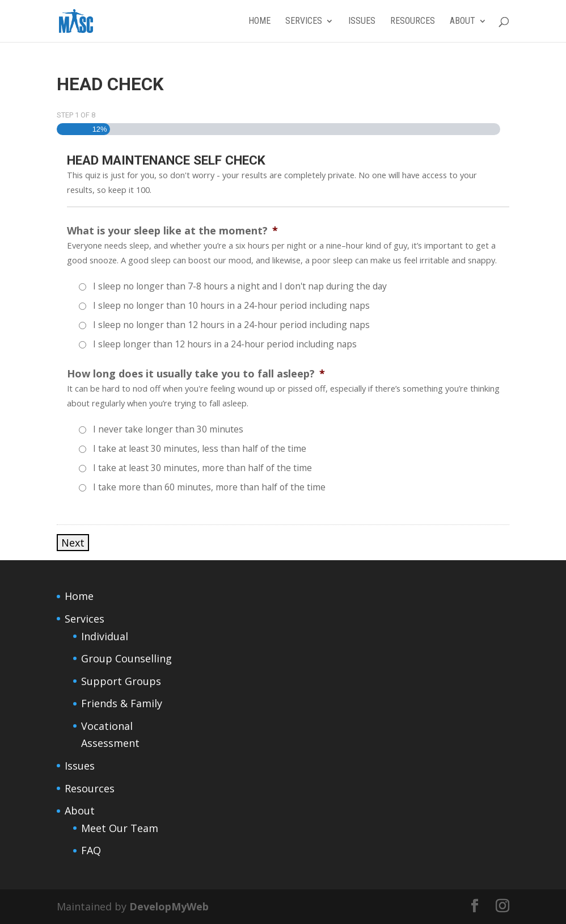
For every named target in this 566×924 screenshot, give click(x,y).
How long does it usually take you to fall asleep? (196, 374)
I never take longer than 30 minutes (168, 429)
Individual (105, 636)
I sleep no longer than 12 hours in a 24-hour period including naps (231, 325)
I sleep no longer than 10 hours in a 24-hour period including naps (231, 305)
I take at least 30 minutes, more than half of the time (202, 468)
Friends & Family (122, 703)
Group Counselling (126, 658)
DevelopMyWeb (169, 906)
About (462, 22)
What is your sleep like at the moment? (172, 231)
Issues (362, 22)
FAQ (91, 850)
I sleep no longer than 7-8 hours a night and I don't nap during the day (240, 286)
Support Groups (121, 681)
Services (304, 22)
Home (259, 22)
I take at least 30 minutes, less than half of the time (200, 448)
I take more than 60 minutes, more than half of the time (209, 487)
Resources (413, 22)
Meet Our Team (120, 828)
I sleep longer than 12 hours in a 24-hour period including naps (225, 344)
